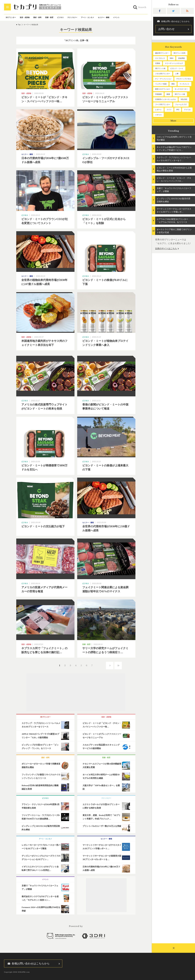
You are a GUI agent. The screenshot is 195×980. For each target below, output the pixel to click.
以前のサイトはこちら (166, 248)
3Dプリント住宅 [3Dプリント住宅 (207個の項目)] (179, 53)
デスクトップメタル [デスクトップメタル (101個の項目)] (184, 79)
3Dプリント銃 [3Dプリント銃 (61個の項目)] (180, 94)
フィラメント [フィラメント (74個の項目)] (184, 84)
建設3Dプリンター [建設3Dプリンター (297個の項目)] (162, 53)
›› (118, 666)
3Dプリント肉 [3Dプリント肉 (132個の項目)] (160, 69)
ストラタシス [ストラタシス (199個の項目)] (160, 58)
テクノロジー (72, 17)
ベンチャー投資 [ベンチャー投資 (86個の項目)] (161, 84)
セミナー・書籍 (104, 17)
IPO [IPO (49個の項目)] (178, 110)
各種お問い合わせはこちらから (28, 963)
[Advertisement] (76, 692)
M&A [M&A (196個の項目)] (172, 58)
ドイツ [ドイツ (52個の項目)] (169, 110)
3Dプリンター (11, 17)
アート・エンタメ (87, 17)
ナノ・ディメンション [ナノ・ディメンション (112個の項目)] (163, 79)
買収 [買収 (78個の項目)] (173, 84)
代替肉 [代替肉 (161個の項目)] (158, 63)
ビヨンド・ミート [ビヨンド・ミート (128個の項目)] (177, 69)
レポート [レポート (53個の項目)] (158, 110)
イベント (116, 17)
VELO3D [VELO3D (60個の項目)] (184, 99)
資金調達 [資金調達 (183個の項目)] (181, 58)
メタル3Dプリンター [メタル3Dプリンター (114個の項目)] (163, 74)
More (173, 121)
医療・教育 (49, 17)
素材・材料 (37, 17)
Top (19, 25)
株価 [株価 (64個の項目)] (168, 94)
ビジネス (60, 17)
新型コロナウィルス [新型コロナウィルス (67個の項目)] (162, 89)
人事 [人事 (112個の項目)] (177, 74)
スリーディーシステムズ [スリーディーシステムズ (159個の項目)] (174, 63)
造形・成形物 (25, 17)
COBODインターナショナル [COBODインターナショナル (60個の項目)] (165, 99)
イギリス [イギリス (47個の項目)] (158, 115)
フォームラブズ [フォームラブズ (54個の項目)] (181, 105)
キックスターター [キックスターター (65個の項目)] (181, 89)
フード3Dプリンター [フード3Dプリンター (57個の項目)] (163, 105)
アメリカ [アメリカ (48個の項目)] (187, 110)
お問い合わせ (166, 29)
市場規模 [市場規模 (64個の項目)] (158, 94)
